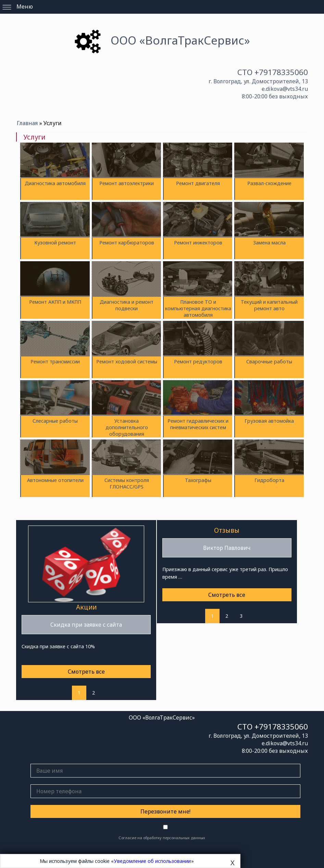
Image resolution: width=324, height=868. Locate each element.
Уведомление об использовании (152, 861)
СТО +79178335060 (273, 72)
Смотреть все (86, 672)
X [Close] (233, 863)
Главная (28, 123)
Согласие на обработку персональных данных (162, 838)
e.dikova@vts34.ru (285, 89)
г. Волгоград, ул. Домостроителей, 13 (258, 81)
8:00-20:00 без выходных (275, 96)
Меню (25, 7)
